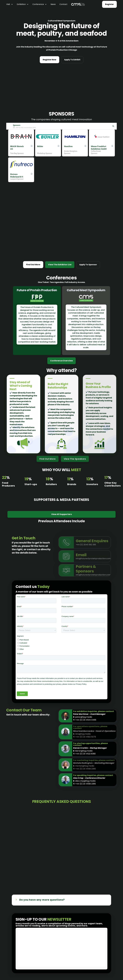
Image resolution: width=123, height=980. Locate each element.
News (53, 4)
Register (109, 4)
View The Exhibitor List (60, 190)
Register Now (49, 60)
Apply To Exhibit (72, 60)
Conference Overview (61, 286)
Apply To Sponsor (88, 190)
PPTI (44, 969)
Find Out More (33, 190)
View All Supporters (61, 442)
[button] (10, 4)
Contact (63, 4)
